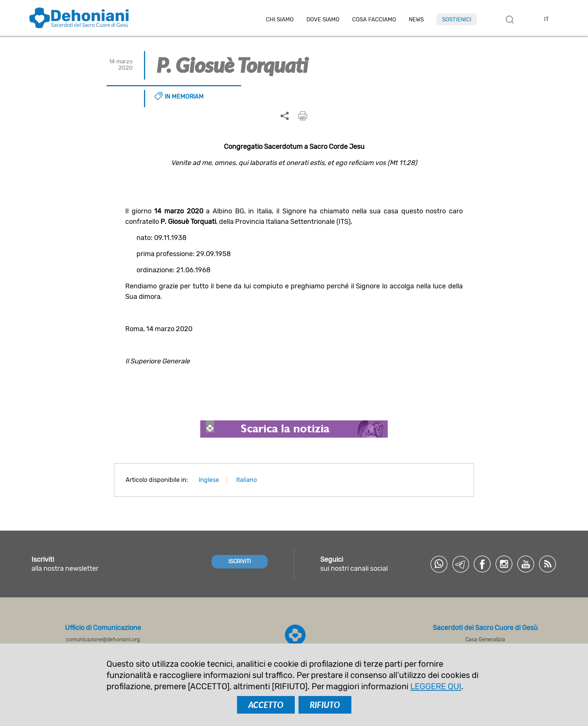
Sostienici (457, 19)
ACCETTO (266, 705)
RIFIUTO (325, 705)
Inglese (209, 480)
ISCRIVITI (240, 562)
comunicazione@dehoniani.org (103, 640)
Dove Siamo (323, 20)
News (416, 20)
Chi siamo (280, 20)
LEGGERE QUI (436, 686)
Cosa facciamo (374, 20)
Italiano (247, 480)
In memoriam (184, 97)
